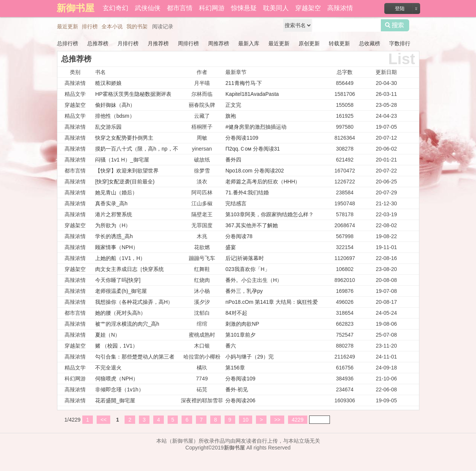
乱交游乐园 (108, 127)
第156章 (235, 368)
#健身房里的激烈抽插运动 (256, 127)
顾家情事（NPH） (117, 247)
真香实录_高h (111, 203)
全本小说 (112, 26)
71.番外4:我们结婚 (247, 192)
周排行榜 (188, 43)
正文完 (233, 105)
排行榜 (90, 26)
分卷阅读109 (240, 379)
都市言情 (180, 8)
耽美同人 (276, 8)
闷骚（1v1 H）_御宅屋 (122, 160)
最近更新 (68, 26)
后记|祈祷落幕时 (245, 258)
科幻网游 (212, 8)
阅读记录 (163, 26)
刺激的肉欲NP (242, 324)
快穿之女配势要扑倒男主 (124, 138)
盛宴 (231, 247)
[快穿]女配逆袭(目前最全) (125, 182)
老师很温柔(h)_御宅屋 (121, 291)
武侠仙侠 (148, 8)
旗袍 (231, 116)
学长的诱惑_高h (114, 236)
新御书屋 (234, 448)
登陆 (400, 8)
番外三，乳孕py (244, 291)
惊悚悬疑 (244, 8)
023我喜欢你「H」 (247, 269)
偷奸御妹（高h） (115, 105)
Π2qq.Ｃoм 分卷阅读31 (253, 149)
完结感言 (236, 203)
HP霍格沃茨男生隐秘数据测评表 (133, 94)
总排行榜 (68, 43)
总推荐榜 (98, 43)
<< (103, 420)
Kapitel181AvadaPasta (252, 94)
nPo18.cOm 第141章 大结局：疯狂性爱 (272, 302)
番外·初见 (237, 389)
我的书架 (137, 26)
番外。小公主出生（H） (254, 280)
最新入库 (249, 43)
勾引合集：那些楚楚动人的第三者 (135, 357)
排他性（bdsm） (115, 116)
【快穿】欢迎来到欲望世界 (127, 171)
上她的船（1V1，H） (120, 258)
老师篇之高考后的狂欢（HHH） (263, 182)
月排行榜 (128, 43)
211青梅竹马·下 (244, 83)
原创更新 (309, 43)
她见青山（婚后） (116, 192)
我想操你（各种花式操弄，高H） (134, 302)
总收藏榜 (370, 43)
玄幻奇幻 (116, 8)
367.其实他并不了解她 (252, 225)
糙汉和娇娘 (108, 83)
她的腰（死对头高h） (120, 313)
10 (246, 420)
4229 (298, 420)
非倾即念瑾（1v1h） (119, 389)
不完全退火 (108, 368)
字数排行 (400, 43)
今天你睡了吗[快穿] (118, 280)
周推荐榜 (219, 43)
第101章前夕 (240, 335)
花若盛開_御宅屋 (115, 400)
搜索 (395, 25)
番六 (231, 346)
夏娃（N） (108, 335)
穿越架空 (308, 8)
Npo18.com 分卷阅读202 (255, 171)
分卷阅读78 (239, 236)
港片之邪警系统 (114, 214)
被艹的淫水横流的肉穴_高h (127, 324)
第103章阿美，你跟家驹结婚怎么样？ (269, 214)
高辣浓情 (340, 8)
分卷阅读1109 (242, 138)
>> (277, 420)
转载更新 (339, 43)
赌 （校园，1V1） (116, 346)
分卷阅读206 (240, 400)
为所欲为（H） (113, 225)
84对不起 (236, 313)
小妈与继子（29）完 (250, 357)
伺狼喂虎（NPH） (117, 379)
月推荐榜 (158, 43)
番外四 (233, 160)
